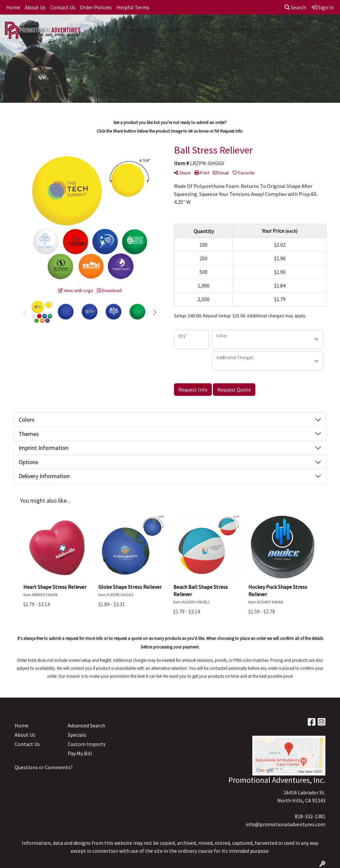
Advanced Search (86, 725)
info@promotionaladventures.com (286, 824)
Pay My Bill (80, 753)
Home (13, 7)
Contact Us (63, 7)
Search (295, 7)
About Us (35, 7)
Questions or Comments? (44, 767)
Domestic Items (140, 29)
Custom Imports (206, 29)
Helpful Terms (133, 7)
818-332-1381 (310, 816)
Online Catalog (287, 29)
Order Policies (96, 7)
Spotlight (247, 29)
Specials (173, 29)
